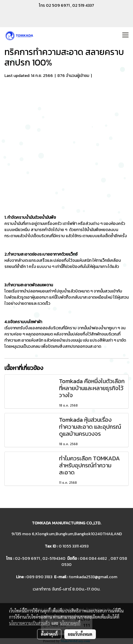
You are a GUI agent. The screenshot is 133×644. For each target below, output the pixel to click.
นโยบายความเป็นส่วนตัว (29, 623)
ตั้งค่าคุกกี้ (49, 634)
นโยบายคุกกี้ (70, 623)
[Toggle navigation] (125, 35)
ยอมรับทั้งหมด (80, 634)
